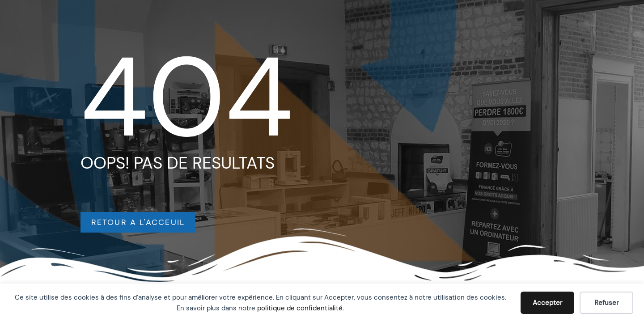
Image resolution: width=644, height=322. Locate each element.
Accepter (547, 303)
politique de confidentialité (300, 308)
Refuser (606, 303)
